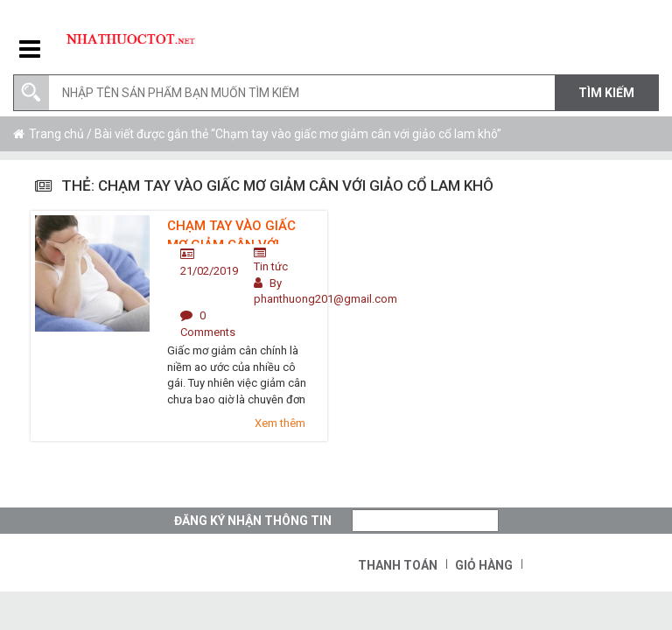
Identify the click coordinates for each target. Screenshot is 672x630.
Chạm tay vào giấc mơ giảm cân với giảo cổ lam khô (231, 231)
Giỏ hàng (484, 565)
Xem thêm (280, 423)
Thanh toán (398, 565)
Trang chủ (56, 134)
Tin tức (271, 266)
